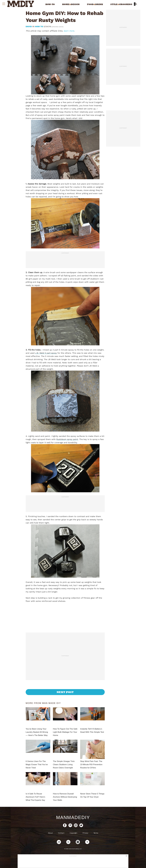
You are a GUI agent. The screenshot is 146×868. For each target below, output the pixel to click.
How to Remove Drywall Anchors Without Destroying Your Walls (65, 797)
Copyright (73, 833)
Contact (61, 833)
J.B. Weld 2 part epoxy (46, 353)
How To (39, 26)
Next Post (65, 692)
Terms (96, 833)
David (29, 26)
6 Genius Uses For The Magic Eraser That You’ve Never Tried (37, 765)
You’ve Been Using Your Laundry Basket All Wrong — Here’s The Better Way (37, 732)
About (50, 833)
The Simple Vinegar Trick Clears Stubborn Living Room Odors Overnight (64, 765)
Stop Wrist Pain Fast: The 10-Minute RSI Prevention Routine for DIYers (91, 765)
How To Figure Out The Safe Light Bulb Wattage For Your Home (65, 732)
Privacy (85, 833)
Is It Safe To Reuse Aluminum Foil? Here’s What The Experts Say (35, 797)
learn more (69, 31)
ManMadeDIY (73, 817)
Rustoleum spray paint (67, 439)
